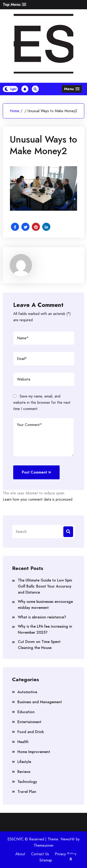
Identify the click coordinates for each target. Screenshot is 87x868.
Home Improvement (34, 752)
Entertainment (29, 722)
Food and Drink (31, 732)
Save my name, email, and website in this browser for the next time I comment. (42, 402)
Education (26, 712)
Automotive (27, 692)
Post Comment (36, 472)
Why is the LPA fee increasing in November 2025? (45, 629)
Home (14, 111)
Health (23, 742)
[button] (14, 5)
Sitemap (46, 860)
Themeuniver (44, 845)
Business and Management (40, 702)
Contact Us (40, 854)
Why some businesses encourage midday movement (45, 605)
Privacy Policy (66, 854)
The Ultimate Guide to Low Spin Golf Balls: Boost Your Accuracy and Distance (45, 586)
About (20, 854)
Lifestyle (24, 762)
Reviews (24, 772)
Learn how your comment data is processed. (38, 499)
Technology (27, 782)
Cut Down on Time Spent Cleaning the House (39, 645)
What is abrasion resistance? (42, 617)
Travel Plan (27, 792)
